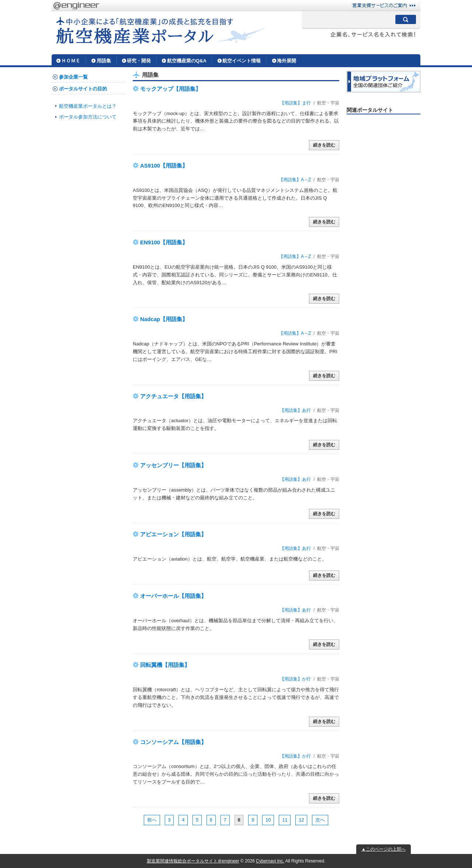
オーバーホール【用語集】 (173, 596)
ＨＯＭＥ (71, 61)
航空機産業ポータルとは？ (88, 106)
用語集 (104, 61)
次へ (320, 820)
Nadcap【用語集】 (164, 319)
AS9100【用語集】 (164, 166)
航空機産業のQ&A (187, 61)
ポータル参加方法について (88, 117)
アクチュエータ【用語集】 (173, 396)
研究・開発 (139, 61)
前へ (152, 820)
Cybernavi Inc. (270, 861)
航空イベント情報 (242, 61)
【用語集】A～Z (295, 180)
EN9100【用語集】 (164, 242)
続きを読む (324, 145)
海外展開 (287, 61)
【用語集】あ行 (295, 410)
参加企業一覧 (73, 77)
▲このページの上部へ (383, 849)
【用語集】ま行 (295, 103)
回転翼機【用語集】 (165, 665)
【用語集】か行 (295, 679)
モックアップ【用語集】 (171, 89)
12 (301, 820)
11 (285, 820)
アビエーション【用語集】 (173, 534)
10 (268, 820)
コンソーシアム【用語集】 (173, 742)
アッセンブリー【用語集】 (173, 465)
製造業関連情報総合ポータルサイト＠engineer (193, 861)
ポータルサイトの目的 (83, 89)
